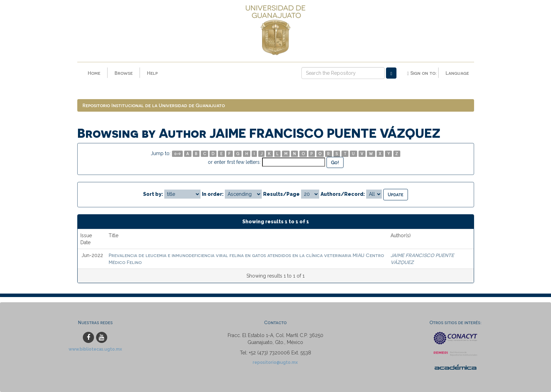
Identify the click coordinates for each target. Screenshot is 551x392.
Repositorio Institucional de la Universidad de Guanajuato (154, 105)
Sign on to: (422, 73)
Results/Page (281, 194)
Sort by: (153, 194)
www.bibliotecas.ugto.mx (95, 349)
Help (152, 73)
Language (457, 73)
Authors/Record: (343, 194)
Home (94, 73)
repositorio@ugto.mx (275, 362)
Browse (124, 73)
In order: (213, 194)
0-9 (178, 154)
